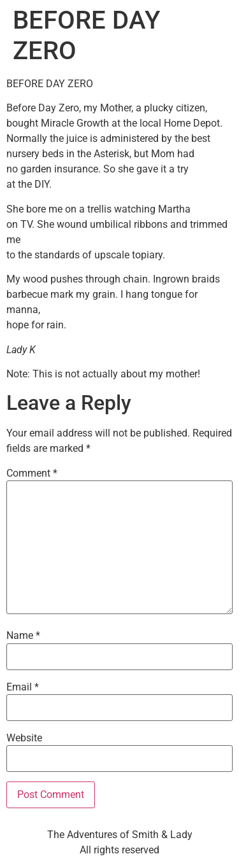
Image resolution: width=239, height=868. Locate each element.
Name (23, 636)
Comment (32, 473)
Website (24, 738)
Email (23, 687)
